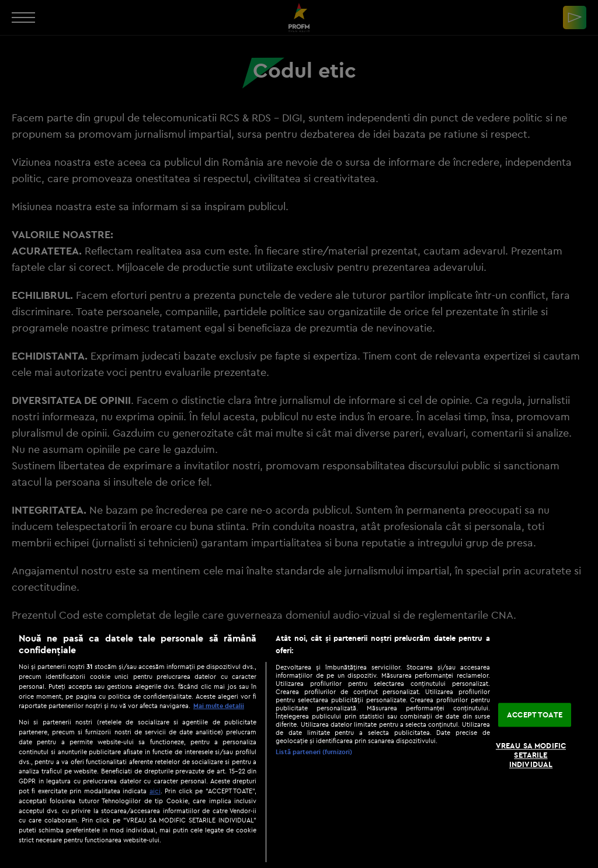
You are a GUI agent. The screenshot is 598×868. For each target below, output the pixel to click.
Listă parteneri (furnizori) (314, 752)
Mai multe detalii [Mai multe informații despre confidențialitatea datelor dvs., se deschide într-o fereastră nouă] (219, 706)
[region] (299, 744)
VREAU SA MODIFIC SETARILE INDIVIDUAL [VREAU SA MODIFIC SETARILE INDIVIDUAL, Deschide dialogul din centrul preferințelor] (531, 755)
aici (155, 791)
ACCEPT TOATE (535, 714)
